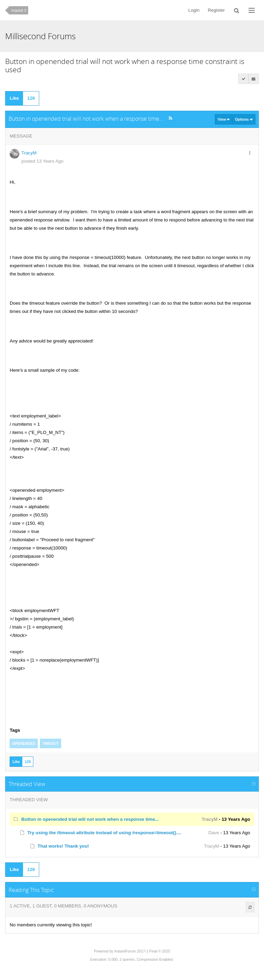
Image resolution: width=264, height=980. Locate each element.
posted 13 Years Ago (42, 161)
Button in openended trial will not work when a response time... (90, 819)
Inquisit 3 (19, 10)
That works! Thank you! (63, 846)
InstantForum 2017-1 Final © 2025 (142, 951)
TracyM (29, 153)
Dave (214, 833)
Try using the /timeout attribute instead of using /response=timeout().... (104, 833)
